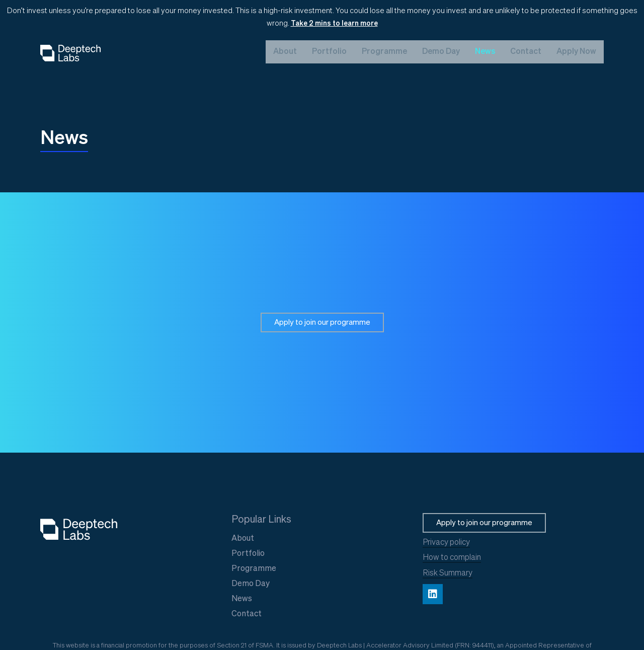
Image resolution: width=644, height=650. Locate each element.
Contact (526, 52)
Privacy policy (446, 543)
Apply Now (576, 52)
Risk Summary (448, 573)
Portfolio (329, 52)
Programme (384, 52)
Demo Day (441, 52)
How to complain (452, 558)
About (285, 52)
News (485, 52)
